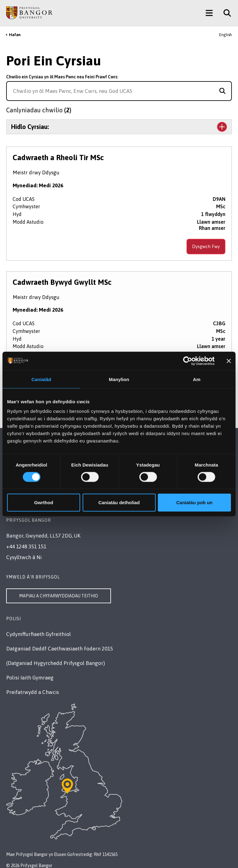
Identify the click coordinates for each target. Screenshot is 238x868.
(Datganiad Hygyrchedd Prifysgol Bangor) (55, 663)
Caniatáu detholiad (119, 503)
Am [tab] (197, 379)
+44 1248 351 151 (26, 546)
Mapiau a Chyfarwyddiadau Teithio (59, 596)
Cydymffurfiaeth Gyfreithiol (39, 634)
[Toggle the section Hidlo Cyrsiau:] (119, 127)
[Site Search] (225, 13)
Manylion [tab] (119, 379)
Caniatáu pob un (195, 503)
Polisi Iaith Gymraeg (30, 678)
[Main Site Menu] (209, 13)
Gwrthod (44, 503)
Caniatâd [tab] (41, 379)
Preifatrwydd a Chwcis (33, 692)
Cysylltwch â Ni (24, 557)
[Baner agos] (229, 361)
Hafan (15, 35)
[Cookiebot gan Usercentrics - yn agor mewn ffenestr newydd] (188, 361)
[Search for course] (222, 91)
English (226, 35)
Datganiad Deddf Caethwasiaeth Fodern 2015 (59, 649)
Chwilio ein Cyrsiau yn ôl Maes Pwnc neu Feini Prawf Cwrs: (62, 77)
